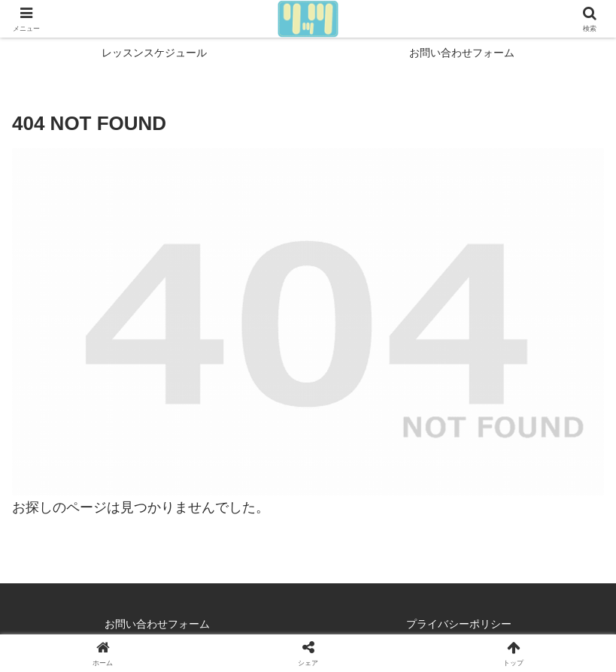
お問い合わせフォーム (157, 624)
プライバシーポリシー (459, 624)
